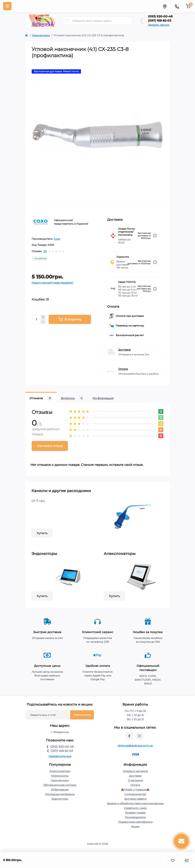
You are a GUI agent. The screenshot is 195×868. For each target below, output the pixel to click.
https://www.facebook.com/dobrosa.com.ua (129, 736)
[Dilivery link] (155, 236)
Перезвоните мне (60, 756)
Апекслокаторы (60, 771)
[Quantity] (36, 319)
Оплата (123, 369)
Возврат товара (135, 813)
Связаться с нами (135, 808)
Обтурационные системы (60, 785)
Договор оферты (135, 799)
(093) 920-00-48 (160, 16)
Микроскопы (60, 776)
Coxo (57, 239)
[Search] (68, 21)
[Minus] (43, 322)
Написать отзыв (50, 446)
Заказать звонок (159, 25)
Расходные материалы (60, 794)
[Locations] (165, 6)
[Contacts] (177, 6)
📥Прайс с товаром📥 (135, 790)
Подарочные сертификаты (135, 822)
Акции (135, 826)
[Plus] (43, 317)
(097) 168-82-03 (160, 21)
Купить (42, 533)
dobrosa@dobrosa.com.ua (135, 746)
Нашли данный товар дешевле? (53, 283)
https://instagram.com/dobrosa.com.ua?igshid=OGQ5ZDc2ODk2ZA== (139, 736)
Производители (135, 817)
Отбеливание (60, 790)
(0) (45, 251)
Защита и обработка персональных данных (135, 803)
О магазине (135, 780)
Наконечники (41, 35)
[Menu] (7, 6)
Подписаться (82, 715)
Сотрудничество (135, 794)
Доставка (124, 350)
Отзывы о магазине (135, 771)
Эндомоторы (60, 799)
